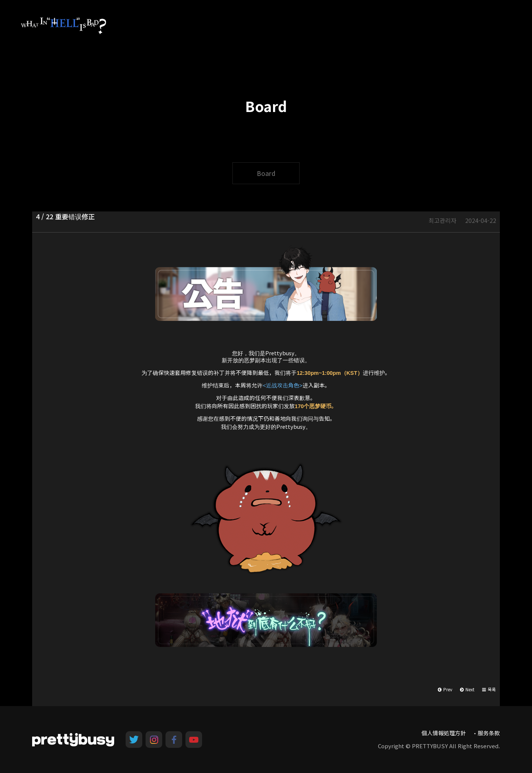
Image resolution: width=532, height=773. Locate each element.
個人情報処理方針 (444, 733)
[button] (489, 689)
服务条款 (489, 733)
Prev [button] (445, 689)
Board (266, 173)
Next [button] (467, 689)
